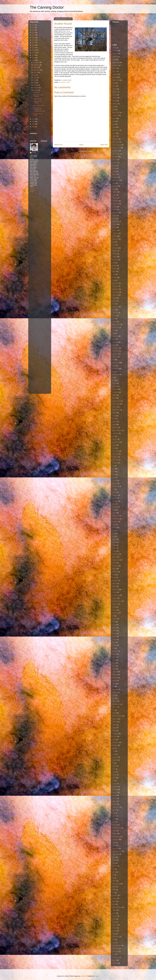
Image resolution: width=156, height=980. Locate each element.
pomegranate (116, 704)
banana (115, 95)
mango (115, 548)
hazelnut (115, 439)
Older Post (104, 145)
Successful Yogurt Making (38, 96)
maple (114, 551)
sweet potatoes (117, 851)
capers (114, 195)
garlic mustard (117, 401)
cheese (115, 224)
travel (114, 904)
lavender (115, 507)
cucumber (115, 307)
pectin (114, 669)
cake (114, 189)
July (35, 75)
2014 (34, 55)
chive (114, 245)
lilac (114, 530)
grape (114, 424)
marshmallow (116, 560)
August (36, 72)
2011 (34, 119)
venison (115, 925)
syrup (114, 857)
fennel (114, 366)
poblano (115, 701)
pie (113, 686)
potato (114, 713)
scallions (115, 792)
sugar (114, 842)
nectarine (115, 604)
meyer (68, 82)
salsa (114, 778)
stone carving (116, 837)
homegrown (116, 442)
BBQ (114, 110)
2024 (34, 30)
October (36, 67)
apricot (114, 68)
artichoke (115, 74)
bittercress (116, 139)
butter (114, 183)
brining (114, 171)
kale (114, 474)
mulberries (116, 589)
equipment (116, 354)
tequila (114, 881)
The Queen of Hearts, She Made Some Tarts (39, 110)
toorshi (114, 901)
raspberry (115, 734)
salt (114, 781)
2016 (34, 50)
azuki (114, 83)
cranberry (115, 295)
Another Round (37, 99)
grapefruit (115, 427)
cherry (114, 227)
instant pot (116, 454)
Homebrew (36, 92)
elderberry (115, 348)
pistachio (115, 692)
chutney (115, 254)
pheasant (115, 678)
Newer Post (58, 145)
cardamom (116, 201)
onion (114, 625)
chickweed (116, 239)
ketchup (115, 480)
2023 (34, 32)
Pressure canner (117, 716)
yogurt (114, 960)
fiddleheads (116, 374)
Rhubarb (115, 745)
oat (113, 616)
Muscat (115, 592)
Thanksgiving (116, 884)
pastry (114, 645)
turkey (114, 910)
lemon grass (116, 519)
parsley (115, 636)
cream (114, 298)
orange (115, 628)
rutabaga (115, 760)
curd (60, 82)
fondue (115, 383)
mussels (115, 598)
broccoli (115, 174)
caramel (115, 198)
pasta (114, 642)
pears (114, 660)
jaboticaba (115, 460)
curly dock (115, 313)
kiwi (114, 489)
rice (114, 751)
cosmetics (115, 286)
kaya (114, 477)
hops (114, 448)
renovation (116, 742)
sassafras (115, 786)
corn (114, 280)
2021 (34, 38)
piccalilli (115, 681)
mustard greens (117, 601)
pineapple (115, 689)
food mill (115, 386)
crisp (114, 304)
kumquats (115, 501)
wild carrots (116, 948)
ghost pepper (116, 410)
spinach (115, 825)
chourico (115, 251)
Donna (34, 153)
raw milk (115, 736)
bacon (114, 86)
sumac (114, 845)
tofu (114, 893)
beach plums (116, 112)
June (35, 78)
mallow (115, 545)
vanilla (114, 919)
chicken (115, 236)
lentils (114, 525)
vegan (114, 922)
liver (114, 536)
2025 (34, 27)
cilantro (115, 257)
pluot (114, 698)
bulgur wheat (116, 180)
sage (114, 769)
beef (114, 121)
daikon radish (116, 324)
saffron (115, 766)
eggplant (115, 342)
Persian (115, 675)
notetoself (115, 613)
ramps (114, 731)
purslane (115, 722)
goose (114, 416)
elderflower (116, 351)
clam (114, 263)
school (114, 795)
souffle (114, 816)
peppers (115, 672)
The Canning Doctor (47, 7)
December (37, 62)
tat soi (114, 872)
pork (114, 710)
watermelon (116, 937)
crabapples (116, 289)
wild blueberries (117, 945)
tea (113, 875)
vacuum (115, 916)
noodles (115, 610)
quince (114, 725)
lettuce (114, 527)
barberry (115, 98)
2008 (34, 127)
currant (115, 316)
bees (114, 127)
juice (114, 472)
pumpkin (115, 719)
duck (114, 339)
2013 (34, 58)
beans (114, 118)
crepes (114, 301)
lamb (114, 504)
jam (114, 466)
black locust (116, 142)
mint (114, 575)
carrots (115, 207)
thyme (114, 887)
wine (114, 954)
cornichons (116, 283)
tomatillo (115, 895)
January (36, 90)
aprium (115, 71)
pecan (114, 666)
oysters (115, 631)
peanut (115, 657)
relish (114, 739)
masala (115, 563)
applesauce (116, 62)
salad (114, 772)
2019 (34, 43)
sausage (115, 789)
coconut (115, 268)
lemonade (115, 522)
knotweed (115, 495)
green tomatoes (117, 430)
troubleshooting (117, 907)
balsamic (115, 92)
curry (114, 319)
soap (114, 813)
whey (114, 943)
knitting (115, 492)
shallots (115, 804)
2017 (34, 48)
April (35, 83)
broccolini (115, 177)
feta (114, 372)
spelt (114, 822)
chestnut (115, 230)
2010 (34, 121)
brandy (115, 165)
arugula (115, 77)
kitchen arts (116, 486)
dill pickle (115, 336)
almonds (115, 51)
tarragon (115, 866)
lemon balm (116, 516)
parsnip (115, 639)
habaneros (116, 433)
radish (114, 728)
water (114, 934)
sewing (115, 801)
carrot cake (116, 204)
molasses (115, 581)
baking (114, 89)
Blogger (97, 976)
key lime (115, 483)
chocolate (115, 248)
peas (114, 663)
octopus (115, 619)
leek (114, 510)
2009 (34, 124)
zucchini (115, 963)
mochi (114, 578)
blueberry (115, 157)
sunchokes (116, 848)
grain (114, 419)
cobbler (115, 266)
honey (114, 445)
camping (115, 192)
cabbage (115, 186)
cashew (115, 210)
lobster (114, 539)
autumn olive (116, 80)
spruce (114, 831)
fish (114, 380)
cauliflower (116, 213)
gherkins (115, 407)
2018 (34, 45)
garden (115, 395)
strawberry (116, 840)
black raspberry (117, 145)
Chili (114, 242)
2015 (34, 53)
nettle (114, 607)
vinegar (115, 928)
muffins (115, 586)
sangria (115, 784)
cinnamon (115, 260)
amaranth (115, 54)
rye (113, 763)
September (37, 70)
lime (114, 533)
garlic (114, 398)
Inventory (115, 457)
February (36, 88)
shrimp (114, 810)
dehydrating (116, 327)
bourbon (115, 162)
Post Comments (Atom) (85, 151)
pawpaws (115, 651)
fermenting (116, 369)
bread (114, 168)
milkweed (115, 572)
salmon (115, 775)
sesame (115, 798)
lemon (64, 82)
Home (81, 145)
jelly (114, 469)
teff (113, 878)
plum (114, 695)
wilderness (116, 951)
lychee (114, 542)
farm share (116, 363)
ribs (114, 748)
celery (114, 218)
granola (115, 422)
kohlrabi (115, 498)
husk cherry (116, 451)
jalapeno (115, 463)
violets (114, 931)
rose (114, 754)
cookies (115, 277)
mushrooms (116, 595)
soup (114, 819)
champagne (116, 221)
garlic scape (116, 404)
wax (114, 940)
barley (114, 101)
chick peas (116, 233)
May (35, 80)
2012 (34, 60)
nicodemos (83, 976)
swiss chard (116, 854)
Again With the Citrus (37, 102)
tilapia (114, 890)
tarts (114, 869)
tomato (115, 898)
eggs (114, 345)
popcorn (115, 707)
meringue (115, 566)
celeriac (115, 215)
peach (114, 654)
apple (114, 60)
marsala (115, 557)
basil (114, 107)
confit (114, 274)
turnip (114, 913)
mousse (115, 583)
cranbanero (116, 292)
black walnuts (116, 148)
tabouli (114, 860)
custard (115, 322)
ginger (114, 413)
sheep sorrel (116, 807)
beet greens (116, 130)
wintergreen (116, 957)
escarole (115, 357)
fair (113, 360)
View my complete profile (33, 190)
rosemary (115, 757)
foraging (115, 389)
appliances (116, 65)
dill (113, 333)
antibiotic (115, 57)
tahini (114, 863)
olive (114, 622)
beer (114, 124)
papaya (115, 633)
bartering (115, 104)
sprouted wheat (117, 828)
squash (115, 834)
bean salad (116, 115)
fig (113, 377)
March (36, 85)
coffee (114, 271)
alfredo (115, 48)
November (37, 65)
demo (114, 330)
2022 (34, 35)
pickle (114, 684)
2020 (34, 40)
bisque (114, 136)
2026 (34, 25)
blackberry (116, 151)
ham (114, 436)
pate (114, 648)
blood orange (116, 154)
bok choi (115, 160)
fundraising (116, 392)
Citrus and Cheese (39, 105)
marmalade (116, 554)
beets (114, 133)
